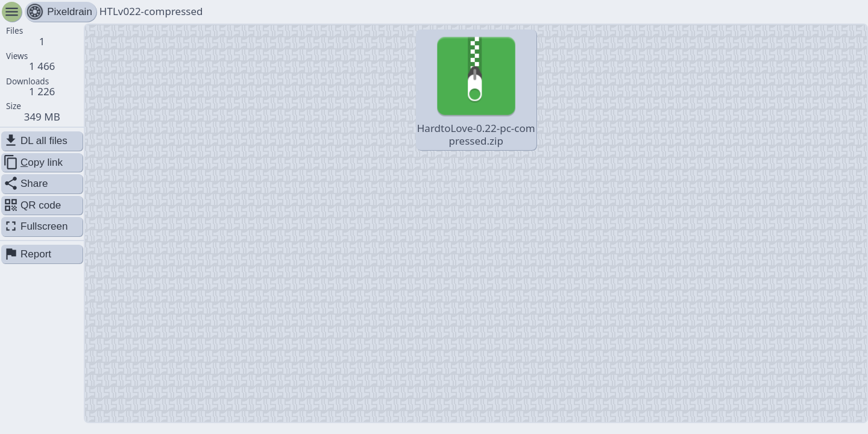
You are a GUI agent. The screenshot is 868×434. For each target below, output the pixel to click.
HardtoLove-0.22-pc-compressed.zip (476, 89)
